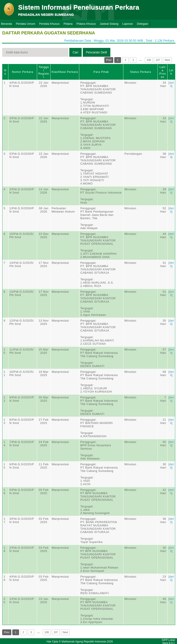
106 (149, 60)
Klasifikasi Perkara (65, 72)
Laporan (128, 24)
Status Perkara (140, 72)
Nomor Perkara (23, 72)
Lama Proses (163, 72)
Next (167, 60)
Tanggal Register (44, 72)
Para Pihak (101, 72)
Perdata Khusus (50, 24)
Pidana (68, 24)
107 (158, 60)
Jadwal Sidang (109, 24)
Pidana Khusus (86, 24)
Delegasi (142, 24)
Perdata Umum (25, 24)
